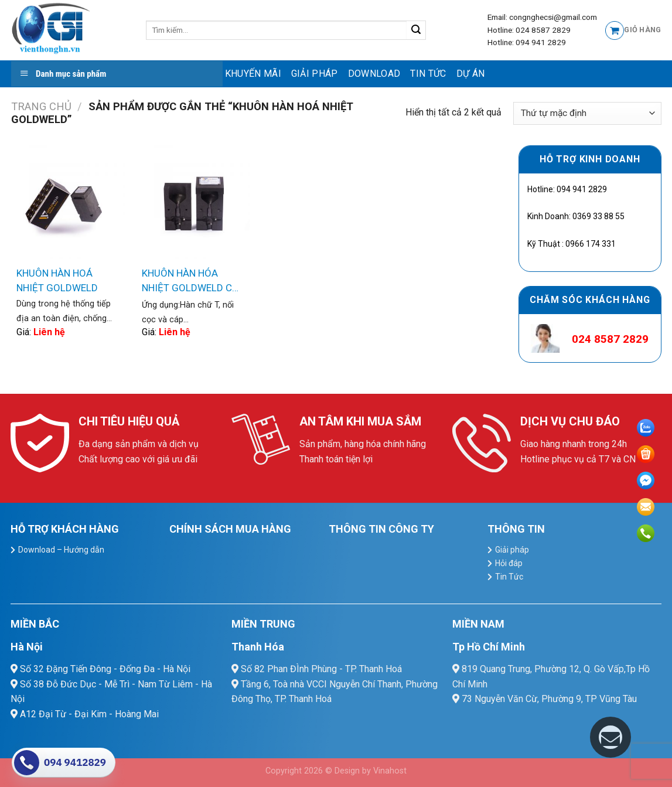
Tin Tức (428, 74)
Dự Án (471, 74)
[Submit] (416, 30)
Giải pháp (315, 74)
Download (374, 74)
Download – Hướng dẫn (61, 550)
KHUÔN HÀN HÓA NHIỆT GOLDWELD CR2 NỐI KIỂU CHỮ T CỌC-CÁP (193, 282)
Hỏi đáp (509, 563)
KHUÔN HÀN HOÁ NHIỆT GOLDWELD (57, 280)
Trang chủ (41, 106)
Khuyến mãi (253, 74)
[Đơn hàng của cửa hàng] (587, 113)
